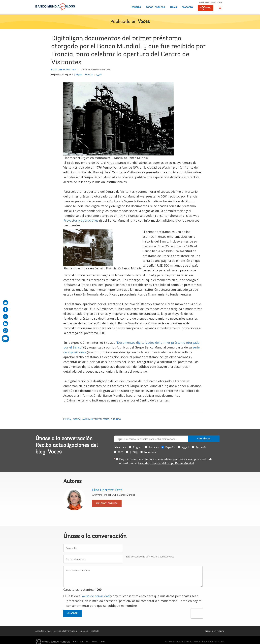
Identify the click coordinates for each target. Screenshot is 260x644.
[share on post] (5, 317)
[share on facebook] (5, 310)
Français (89, 74)
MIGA (95, 642)
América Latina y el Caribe (96, 419)
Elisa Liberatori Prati (65, 70)
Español (69, 74)
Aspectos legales (43, 631)
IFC (88, 642)
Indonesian (151, 452)
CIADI (103, 642)
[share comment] (5, 339)
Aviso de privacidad (96, 596)
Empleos (84, 631)
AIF (82, 642)
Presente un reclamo (215, 631)
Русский (201, 447)
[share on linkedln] (5, 324)
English (79, 74)
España (67, 419)
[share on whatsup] (5, 331)
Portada (136, 7)
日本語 (134, 452)
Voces (144, 22)
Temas (173, 7)
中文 (121, 452)
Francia (77, 419)
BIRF (75, 642)
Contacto (187, 7)
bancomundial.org (211, 2)
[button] (220, 8)
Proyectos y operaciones (81, 220)
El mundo (116, 419)
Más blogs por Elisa (107, 503)
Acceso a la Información (65, 631)
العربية (99, 74)
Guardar (73, 613)
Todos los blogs (155, 7)
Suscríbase (204, 439)
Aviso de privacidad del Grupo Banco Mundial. (166, 463)
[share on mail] (5, 303)
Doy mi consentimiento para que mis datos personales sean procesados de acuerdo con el (166, 461)
